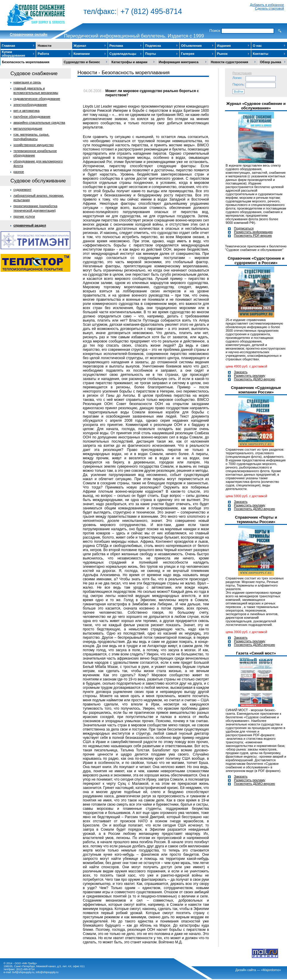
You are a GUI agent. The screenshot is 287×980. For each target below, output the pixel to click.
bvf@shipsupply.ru (24, 972)
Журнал (80, 46)
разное (19, 172)
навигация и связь (27, 82)
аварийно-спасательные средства (39, 123)
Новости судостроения (229, 62)
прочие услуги (24, 216)
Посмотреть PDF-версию (253, 235)
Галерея (188, 54)
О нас (257, 46)
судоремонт (22, 190)
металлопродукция (28, 128)
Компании (82, 54)
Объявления (191, 46)
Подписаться (244, 228)
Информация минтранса (179, 62)
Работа (43, 54)
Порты (151, 54)
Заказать (241, 372)
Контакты (260, 54)
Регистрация (242, 73)
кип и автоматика (27, 111)
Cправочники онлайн (29, 35)
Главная (8, 46)
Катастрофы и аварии (129, 62)
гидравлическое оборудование (37, 99)
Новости (44, 46)
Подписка (153, 46)
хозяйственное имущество (34, 145)
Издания (224, 46)
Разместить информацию (253, 232)
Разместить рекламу (250, 376)
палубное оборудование (32, 117)
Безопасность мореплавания (26, 62)
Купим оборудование (14, 54)
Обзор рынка (270, 62)
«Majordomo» (271, 970)
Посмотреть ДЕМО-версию (255, 379)
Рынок (222, 54)
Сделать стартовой (269, 8)
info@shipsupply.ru (47, 972)
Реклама (116, 46)
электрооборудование (30, 105)
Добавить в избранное (267, 5)
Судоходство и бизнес (82, 62)
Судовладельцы (123, 54)
